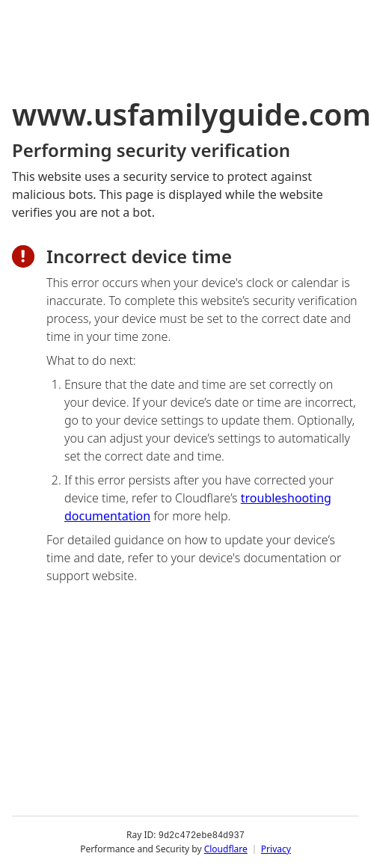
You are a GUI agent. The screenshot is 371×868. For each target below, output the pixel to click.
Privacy (276, 849)
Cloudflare (226, 849)
